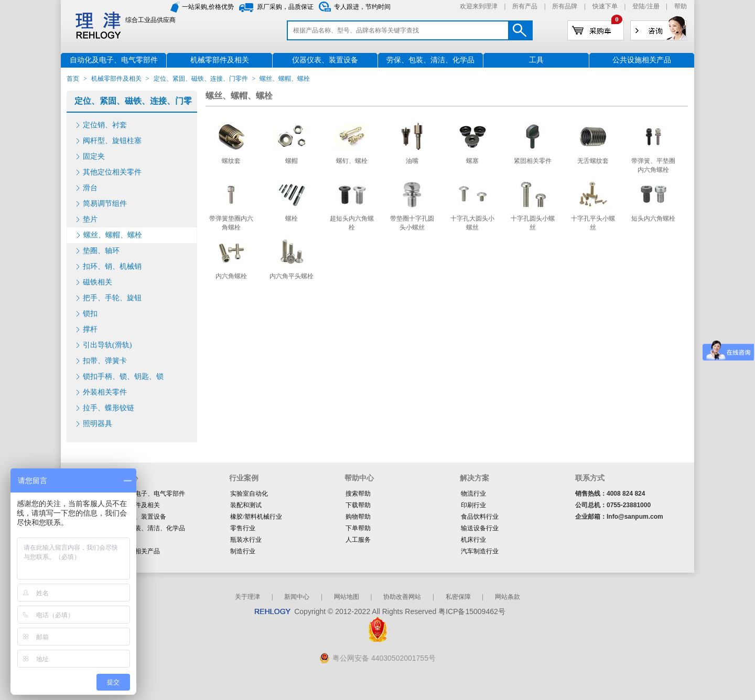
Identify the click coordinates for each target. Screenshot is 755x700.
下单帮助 (358, 528)
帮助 (681, 6)
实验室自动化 (249, 494)
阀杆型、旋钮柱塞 (112, 141)
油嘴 (412, 161)
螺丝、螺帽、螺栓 (113, 235)
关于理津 (247, 597)
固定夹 (94, 156)
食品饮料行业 (480, 517)
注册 (653, 6)
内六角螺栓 (231, 276)
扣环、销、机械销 (112, 266)
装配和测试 (246, 505)
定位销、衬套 (105, 125)
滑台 (90, 188)
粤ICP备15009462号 (472, 611)
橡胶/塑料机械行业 (256, 517)
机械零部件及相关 (116, 79)
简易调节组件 (105, 204)
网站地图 (347, 597)
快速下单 (605, 6)
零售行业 (243, 528)
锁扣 (90, 314)
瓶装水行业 (246, 540)
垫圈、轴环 (101, 251)
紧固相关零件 (533, 161)
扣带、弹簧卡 (105, 361)
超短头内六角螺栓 (352, 223)
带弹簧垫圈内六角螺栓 (231, 223)
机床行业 (473, 540)
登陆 (639, 6)
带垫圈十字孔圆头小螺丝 (412, 223)
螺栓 (292, 218)
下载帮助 (358, 505)
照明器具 (98, 424)
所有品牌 (565, 6)
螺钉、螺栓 (352, 161)
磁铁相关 (98, 282)
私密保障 (458, 597)
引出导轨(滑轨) (107, 345)
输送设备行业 (480, 528)
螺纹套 (231, 161)
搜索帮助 (358, 494)
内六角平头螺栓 (292, 276)
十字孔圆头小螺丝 (533, 223)
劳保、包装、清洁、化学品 (147, 528)
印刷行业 (473, 505)
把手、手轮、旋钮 (112, 298)
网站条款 (508, 597)
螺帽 (292, 161)
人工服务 (358, 540)
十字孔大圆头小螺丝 (472, 223)
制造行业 (243, 551)
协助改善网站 (402, 597)
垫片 (90, 219)
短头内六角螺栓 (653, 218)
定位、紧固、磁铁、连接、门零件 (201, 79)
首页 (73, 79)
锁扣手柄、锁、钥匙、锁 (123, 376)
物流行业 (473, 494)
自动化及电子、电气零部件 (147, 494)
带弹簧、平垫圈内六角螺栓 (653, 165)
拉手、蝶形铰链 (109, 408)
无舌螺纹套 (593, 161)
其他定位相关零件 (112, 172)
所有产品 (525, 6)
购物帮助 (358, 517)
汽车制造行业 (480, 551)
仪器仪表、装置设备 (138, 517)
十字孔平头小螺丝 (593, 223)
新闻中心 (297, 597)
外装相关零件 (105, 392)
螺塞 (472, 161)
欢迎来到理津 (479, 6)
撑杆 (90, 329)
